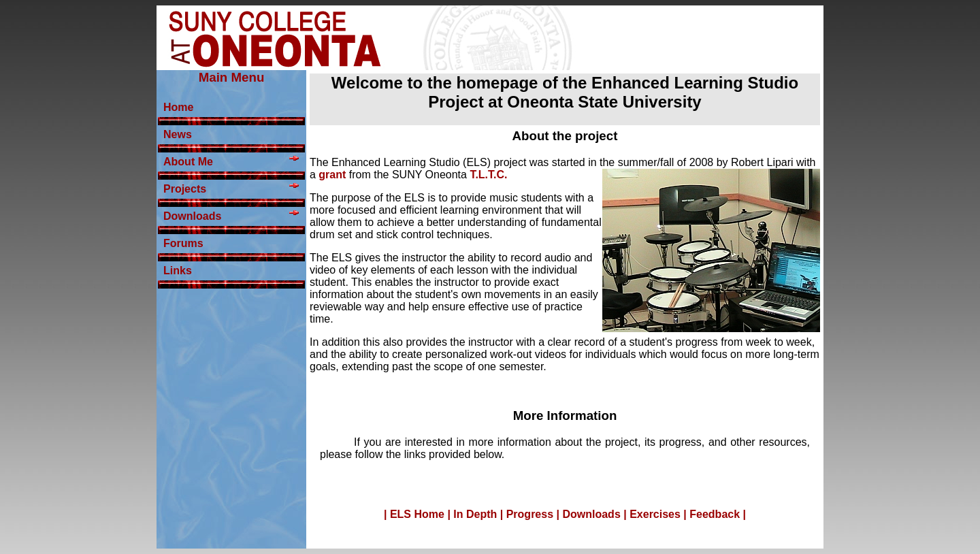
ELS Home (417, 514)
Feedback (715, 514)
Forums (183, 243)
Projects (231, 189)
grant (333, 175)
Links (178, 271)
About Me (231, 162)
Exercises (655, 514)
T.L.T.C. (488, 175)
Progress (530, 514)
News (178, 134)
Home (178, 107)
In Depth (475, 514)
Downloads (591, 514)
